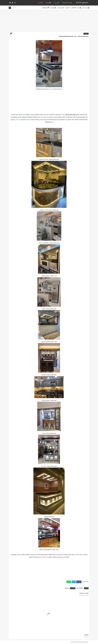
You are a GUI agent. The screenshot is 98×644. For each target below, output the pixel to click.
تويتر (74, 582)
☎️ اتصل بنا (40, 3)
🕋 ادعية (79, 8)
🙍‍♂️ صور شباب (60, 8)
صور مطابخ (18, 120)
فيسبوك (79, 582)
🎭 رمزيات (67, 8)
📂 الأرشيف (48, 3)
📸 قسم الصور (86, 8)
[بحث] (10, 8)
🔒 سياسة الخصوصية (67, 3)
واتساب (69, 582)
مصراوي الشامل (82, 3)
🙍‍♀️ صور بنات (53, 8)
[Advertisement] (49, 21)
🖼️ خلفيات (73, 8)
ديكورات (86, 34)
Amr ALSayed (80, 588)
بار (41, 117)
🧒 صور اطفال (45, 8)
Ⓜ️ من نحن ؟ (57, 3)
